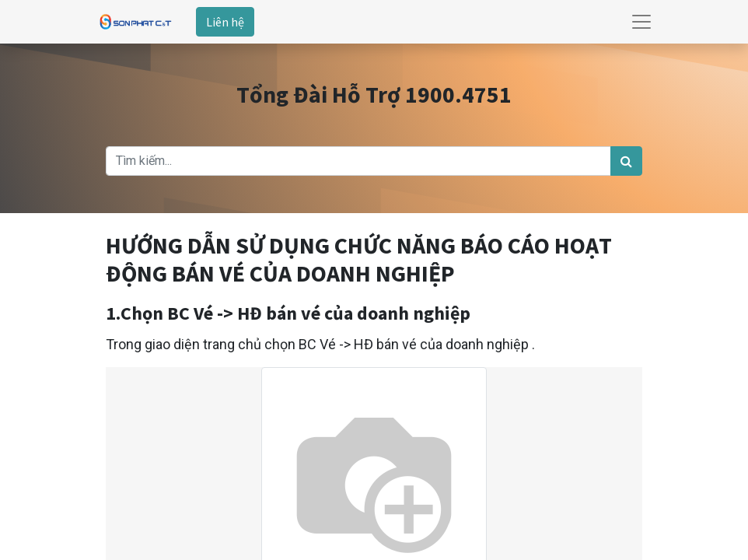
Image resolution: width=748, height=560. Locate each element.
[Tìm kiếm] (626, 161)
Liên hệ (225, 22)
